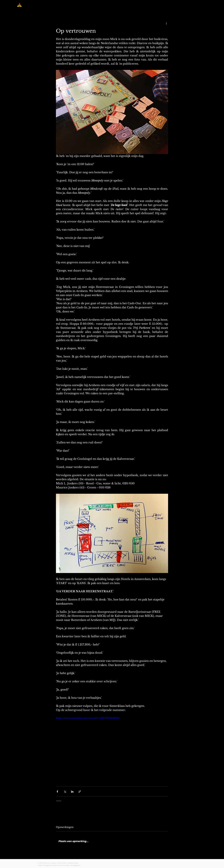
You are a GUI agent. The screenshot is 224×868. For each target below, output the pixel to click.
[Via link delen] (80, 792)
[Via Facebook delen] (57, 792)
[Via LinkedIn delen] (72, 792)
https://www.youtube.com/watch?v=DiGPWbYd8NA (88, 718)
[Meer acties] (166, 23)
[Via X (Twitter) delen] (65, 792)
